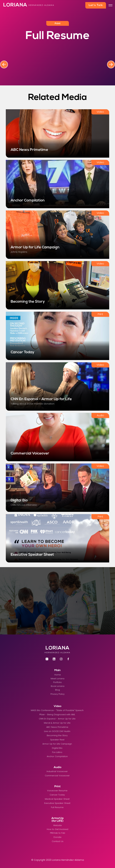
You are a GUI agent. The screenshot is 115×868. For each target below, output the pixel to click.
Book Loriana (58, 686)
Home (58, 675)
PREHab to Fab (58, 833)
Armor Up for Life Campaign (57, 744)
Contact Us (58, 841)
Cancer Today (57, 795)
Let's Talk (96, 5)
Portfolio (57, 682)
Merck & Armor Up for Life (57, 723)
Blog (57, 690)
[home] (14, 5)
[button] (110, 5)
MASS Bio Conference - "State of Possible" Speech (57, 710)
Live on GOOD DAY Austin (57, 731)
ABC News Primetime (57, 727)
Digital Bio (57, 748)
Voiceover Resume (57, 791)
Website (57, 825)
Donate (57, 837)
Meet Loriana (57, 679)
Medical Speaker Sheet (57, 799)
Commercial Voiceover (57, 776)
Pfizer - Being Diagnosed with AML (57, 714)
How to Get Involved (57, 829)
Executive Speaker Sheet (57, 803)
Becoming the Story (57, 735)
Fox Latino (57, 752)
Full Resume (57, 807)
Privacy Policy (57, 694)
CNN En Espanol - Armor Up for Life (57, 719)
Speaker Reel (57, 740)
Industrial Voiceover (57, 771)
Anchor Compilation (57, 756)
